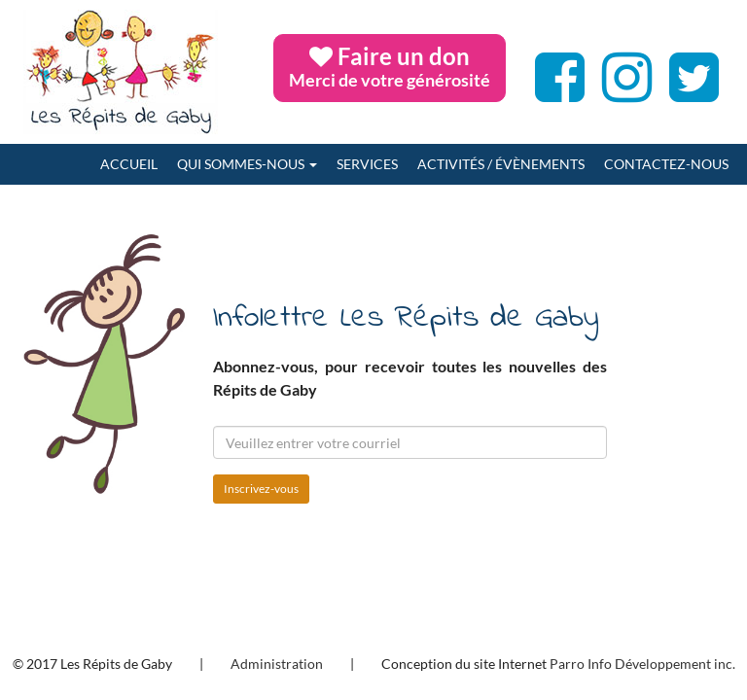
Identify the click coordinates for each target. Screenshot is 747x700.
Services (367, 164)
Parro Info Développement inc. (642, 664)
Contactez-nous (666, 164)
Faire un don (390, 67)
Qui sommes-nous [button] (247, 164)
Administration (277, 664)
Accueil (129, 164)
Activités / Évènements (501, 164)
